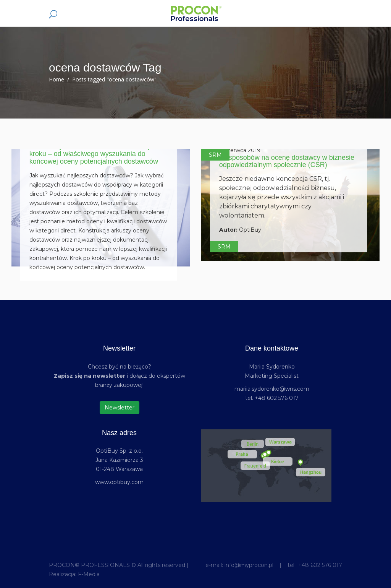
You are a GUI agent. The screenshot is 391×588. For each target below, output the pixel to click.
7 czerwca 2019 (240, 150)
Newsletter (120, 408)
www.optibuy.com (119, 482)
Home (57, 79)
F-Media (89, 574)
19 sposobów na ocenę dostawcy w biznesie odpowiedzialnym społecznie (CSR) (287, 161)
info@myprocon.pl (249, 565)
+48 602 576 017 (320, 565)
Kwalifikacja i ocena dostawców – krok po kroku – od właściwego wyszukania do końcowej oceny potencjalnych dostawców (94, 154)
